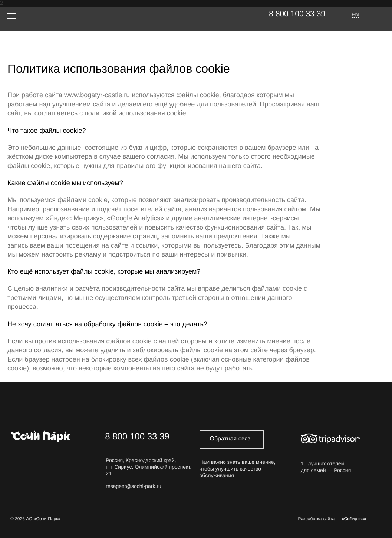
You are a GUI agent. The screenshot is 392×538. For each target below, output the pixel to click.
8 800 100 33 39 (297, 14)
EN (355, 14)
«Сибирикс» (354, 519)
